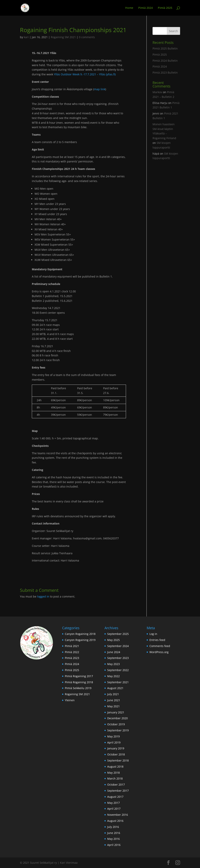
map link (100, 89)
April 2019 (114, 742)
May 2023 (113, 664)
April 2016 (114, 845)
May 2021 (113, 706)
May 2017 (113, 803)
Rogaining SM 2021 (63, 37)
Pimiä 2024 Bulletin (165, 61)
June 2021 (114, 700)
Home (129, 8)
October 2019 (116, 724)
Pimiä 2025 (165, 8)
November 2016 (118, 815)
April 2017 (114, 809)
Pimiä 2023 (72, 658)
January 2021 (116, 712)
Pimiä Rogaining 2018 (79, 682)
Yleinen (70, 700)
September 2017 (118, 791)
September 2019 (118, 730)
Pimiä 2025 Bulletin (165, 48)
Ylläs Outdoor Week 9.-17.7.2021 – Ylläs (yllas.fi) (85, 74)
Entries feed (157, 640)
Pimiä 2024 (146, 8)
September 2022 (118, 670)
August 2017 (115, 797)
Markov (157, 92)
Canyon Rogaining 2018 (80, 634)
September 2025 (118, 634)
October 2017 (116, 785)
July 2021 (113, 694)
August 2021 (115, 688)
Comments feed (160, 646)
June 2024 (114, 652)
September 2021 (118, 682)
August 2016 (115, 821)
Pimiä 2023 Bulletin (165, 73)
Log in (153, 634)
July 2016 (113, 827)
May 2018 (113, 773)
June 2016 (114, 833)
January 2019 (116, 748)
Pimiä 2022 (72, 652)
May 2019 (113, 736)
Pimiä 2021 (72, 646)
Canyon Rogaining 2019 (80, 640)
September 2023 (118, 658)
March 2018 (115, 778)
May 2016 (113, 839)
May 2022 (113, 676)
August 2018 (115, 767)
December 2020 (117, 718)
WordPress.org (159, 652)
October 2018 (116, 754)
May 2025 (113, 640)
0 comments (87, 37)
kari (26, 37)
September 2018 (118, 760)
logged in (43, 596)
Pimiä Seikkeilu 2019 (78, 688)
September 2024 (118, 646)
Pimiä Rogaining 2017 (79, 676)
